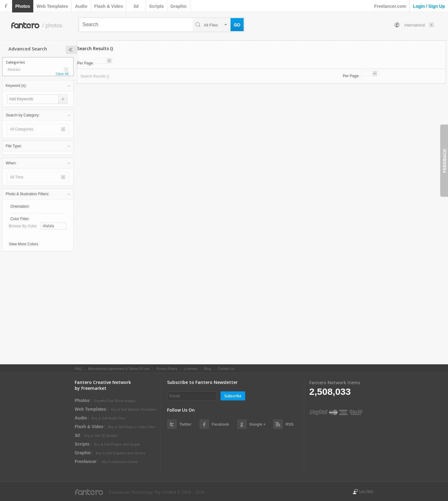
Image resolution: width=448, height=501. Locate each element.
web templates (52, 6)
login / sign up (429, 6)
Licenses (191, 369)
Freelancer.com (390, 6)
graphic (179, 6)
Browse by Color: (23, 226)
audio (81, 6)
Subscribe (233, 396)
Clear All (62, 74)
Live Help (366, 491)
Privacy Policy (167, 369)
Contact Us (226, 369)
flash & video (109, 6)
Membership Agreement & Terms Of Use (119, 369)
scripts (156, 6)
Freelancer (86, 461)
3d (136, 6)
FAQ (78, 369)
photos (23, 6)
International (415, 25)
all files (211, 25)
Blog (208, 369)
